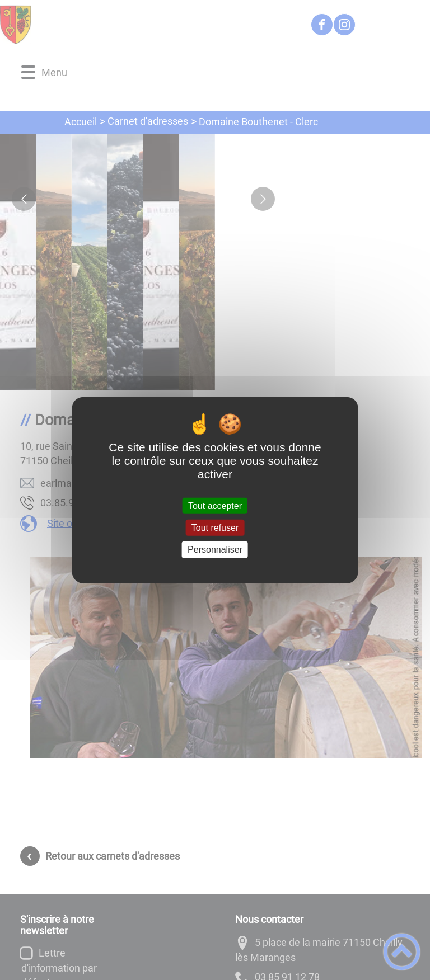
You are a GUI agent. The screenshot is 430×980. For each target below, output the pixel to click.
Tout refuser (215, 528)
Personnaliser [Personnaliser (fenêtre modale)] (215, 550)
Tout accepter (215, 506)
